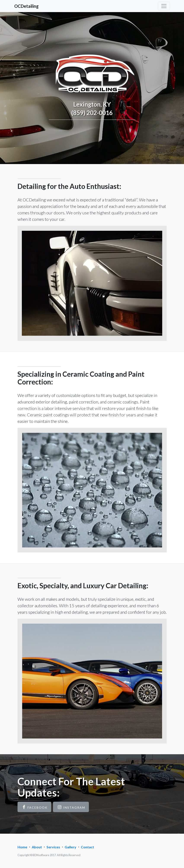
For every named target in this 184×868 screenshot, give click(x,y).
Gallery (70, 847)
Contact (87, 847)
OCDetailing (26, 6)
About (37, 847)
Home (22, 847)
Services (53, 847)
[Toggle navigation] (164, 6)
